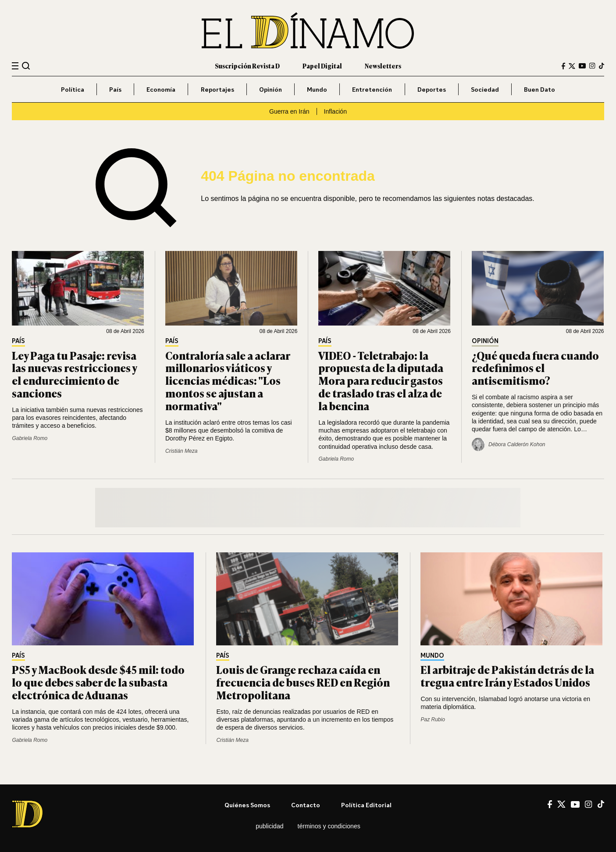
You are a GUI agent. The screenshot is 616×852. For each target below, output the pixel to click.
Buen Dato (539, 89)
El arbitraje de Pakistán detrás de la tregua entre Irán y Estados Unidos (507, 676)
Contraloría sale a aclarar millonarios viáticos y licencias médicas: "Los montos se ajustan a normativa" (228, 380)
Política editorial (366, 805)
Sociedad (485, 89)
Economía (161, 89)
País (115, 89)
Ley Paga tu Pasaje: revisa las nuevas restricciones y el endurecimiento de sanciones (74, 374)
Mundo (317, 89)
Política (73, 89)
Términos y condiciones (329, 826)
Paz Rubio (433, 720)
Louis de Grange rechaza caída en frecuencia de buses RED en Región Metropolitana (303, 682)
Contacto (306, 805)
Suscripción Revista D (247, 66)
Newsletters (383, 66)
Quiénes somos (247, 805)
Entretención (372, 89)
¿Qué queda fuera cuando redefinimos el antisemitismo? (535, 368)
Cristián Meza (181, 451)
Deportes (432, 89)
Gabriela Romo (30, 438)
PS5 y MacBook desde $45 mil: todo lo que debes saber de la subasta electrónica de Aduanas (98, 682)
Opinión (271, 89)
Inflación (335, 111)
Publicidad (269, 826)
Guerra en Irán (289, 111)
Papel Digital (322, 66)
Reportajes (217, 89)
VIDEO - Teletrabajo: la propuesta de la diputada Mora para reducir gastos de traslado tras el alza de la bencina (381, 380)
